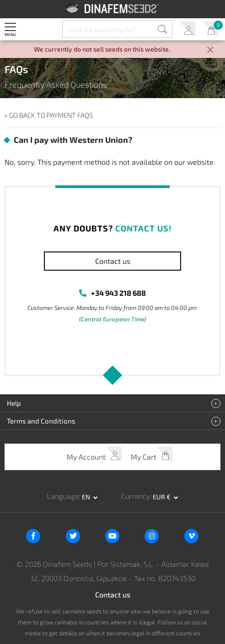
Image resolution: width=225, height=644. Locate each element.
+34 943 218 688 (118, 293)
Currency (136, 496)
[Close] (210, 50)
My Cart (210, 29)
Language (63, 496)
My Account (187, 29)
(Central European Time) (113, 319)
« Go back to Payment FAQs (49, 115)
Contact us (113, 261)
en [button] (87, 497)
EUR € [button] (162, 497)
